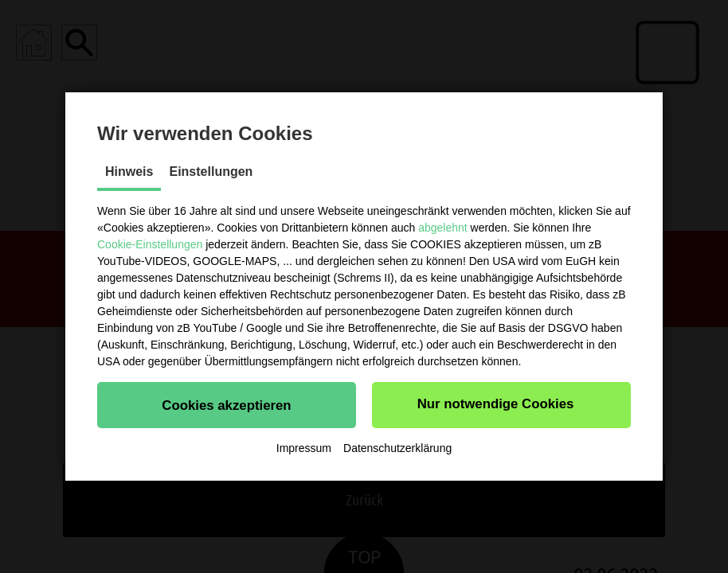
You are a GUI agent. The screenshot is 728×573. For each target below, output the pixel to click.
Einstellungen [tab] (211, 172)
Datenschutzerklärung (397, 448)
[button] (227, 405)
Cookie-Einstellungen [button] (150, 244)
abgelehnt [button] (443, 228)
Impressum (304, 448)
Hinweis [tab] (129, 172)
